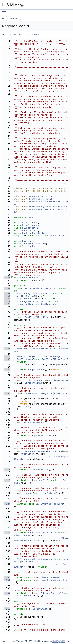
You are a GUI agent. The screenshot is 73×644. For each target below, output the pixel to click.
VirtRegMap (29, 246)
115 (7, 470)
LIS (39, 299)
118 (7, 480)
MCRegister (27, 454)
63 (7, 278)
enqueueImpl (41, 480)
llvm (30, 217)
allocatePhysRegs (34, 422)
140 (7, 577)
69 (7, 296)
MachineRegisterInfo (35, 233)
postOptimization (45, 435)
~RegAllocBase (36, 370)
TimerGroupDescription (54, 580)
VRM (35, 296)
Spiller (27, 241)
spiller (44, 470)
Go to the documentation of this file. (22, 34)
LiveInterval (30, 223)
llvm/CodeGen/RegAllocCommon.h (47, 207)
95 (7, 393)
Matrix (41, 301)
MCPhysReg (23, 559)
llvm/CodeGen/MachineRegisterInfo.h (41, 203)
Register (59, 393)
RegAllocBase (30, 278)
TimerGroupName (50, 577)
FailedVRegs (53, 357)
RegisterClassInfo (28, 304)
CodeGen (13, 18)
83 (7, 349)
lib (3, 18)
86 (7, 359)
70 (7, 299)
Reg (28, 407)
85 (7, 357)
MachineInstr (30, 230)
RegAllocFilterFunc (37, 317)
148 (7, 609)
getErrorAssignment (42, 559)
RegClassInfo (49, 304)
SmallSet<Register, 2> (31, 357)
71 (7, 301)
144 (7, 593)
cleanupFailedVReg (35, 451)
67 (7, 288)
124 (7, 504)
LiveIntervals (31, 225)
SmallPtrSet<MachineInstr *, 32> (37, 349)
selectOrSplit (50, 533)
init (26, 380)
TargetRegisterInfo (34, 244)
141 (7, 580)
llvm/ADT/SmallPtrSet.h (42, 196)
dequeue (58, 504)
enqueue (28, 493)
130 (7, 533)
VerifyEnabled (41, 609)
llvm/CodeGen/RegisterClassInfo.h (41, 211)
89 (7, 370)
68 (7, 294)
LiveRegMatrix (31, 228)
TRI (53, 288)
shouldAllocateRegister (38, 393)
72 (7, 304)
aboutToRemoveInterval (48, 593)
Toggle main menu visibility (5, 11)
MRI (46, 294)
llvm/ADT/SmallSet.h (40, 199)
